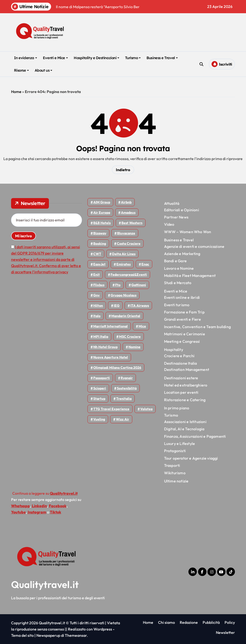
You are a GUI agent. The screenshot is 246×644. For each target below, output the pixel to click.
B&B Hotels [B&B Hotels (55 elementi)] (102, 223)
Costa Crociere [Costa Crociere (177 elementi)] (129, 244)
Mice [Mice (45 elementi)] (142, 326)
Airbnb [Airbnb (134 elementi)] (126, 202)
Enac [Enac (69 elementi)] (145, 264)
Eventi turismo (177, 305)
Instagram (37, 512)
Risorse (21, 70)
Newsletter (225, 632)
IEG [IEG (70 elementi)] (117, 306)
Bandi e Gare (175, 261)
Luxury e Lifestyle (180, 444)
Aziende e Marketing (182, 254)
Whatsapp (20, 506)
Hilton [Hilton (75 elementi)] (98, 306)
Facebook (58, 506)
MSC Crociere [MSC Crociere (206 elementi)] (130, 337)
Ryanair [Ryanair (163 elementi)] (127, 378)
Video (169, 224)
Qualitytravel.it (45, 584)
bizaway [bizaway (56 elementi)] (100, 233)
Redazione (189, 622)
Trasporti (172, 465)
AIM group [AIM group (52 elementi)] (102, 202)
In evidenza (26, 58)
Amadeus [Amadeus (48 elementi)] (128, 213)
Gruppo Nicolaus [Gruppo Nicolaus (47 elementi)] (123, 295)
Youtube (18, 512)
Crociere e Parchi (179, 356)
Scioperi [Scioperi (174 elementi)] (100, 388)
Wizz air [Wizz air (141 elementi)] (123, 419)
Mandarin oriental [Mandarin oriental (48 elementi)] (126, 316)
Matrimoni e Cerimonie (185, 334)
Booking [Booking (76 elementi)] (100, 244)
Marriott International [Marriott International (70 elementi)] (110, 326)
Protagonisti (175, 451)
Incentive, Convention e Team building (197, 327)
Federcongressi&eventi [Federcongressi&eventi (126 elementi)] (129, 275)
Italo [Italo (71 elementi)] (97, 316)
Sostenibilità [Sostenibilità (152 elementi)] (127, 388)
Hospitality (174, 350)
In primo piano (177, 408)
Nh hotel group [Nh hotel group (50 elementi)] (105, 347)
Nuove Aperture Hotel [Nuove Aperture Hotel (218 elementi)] (111, 357)
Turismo (133, 58)
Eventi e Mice (55, 58)
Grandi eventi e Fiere (183, 319)
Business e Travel (162, 58)
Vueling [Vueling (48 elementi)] (99, 419)
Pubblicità (211, 622)
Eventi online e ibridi (182, 297)
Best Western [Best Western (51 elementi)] (132, 223)
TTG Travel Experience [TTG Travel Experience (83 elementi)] (111, 409)
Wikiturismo (175, 473)
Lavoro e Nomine (179, 268)
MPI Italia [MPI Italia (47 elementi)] (101, 337)
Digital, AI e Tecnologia (184, 429)
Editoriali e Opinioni (182, 210)
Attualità (172, 203)
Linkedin (39, 506)
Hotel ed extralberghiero (186, 385)
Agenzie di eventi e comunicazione (194, 246)
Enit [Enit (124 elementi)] (96, 275)
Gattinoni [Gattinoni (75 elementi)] (139, 285)
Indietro (123, 170)
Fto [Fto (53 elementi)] (118, 285)
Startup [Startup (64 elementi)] (99, 399)
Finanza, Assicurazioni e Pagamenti (195, 436)
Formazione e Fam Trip (184, 312)
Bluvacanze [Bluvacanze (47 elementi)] (126, 233)
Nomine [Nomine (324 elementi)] (134, 347)
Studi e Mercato (178, 283)
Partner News (176, 217)
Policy (230, 622)
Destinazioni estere (181, 378)
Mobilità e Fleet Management (190, 275)
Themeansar (76, 635)
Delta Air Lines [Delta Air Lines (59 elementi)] (124, 254)
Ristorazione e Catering (185, 400)
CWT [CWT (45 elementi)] (97, 254)
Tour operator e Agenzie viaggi (191, 458)
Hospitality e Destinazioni (96, 58)
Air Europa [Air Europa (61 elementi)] (102, 213)
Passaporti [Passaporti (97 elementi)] (102, 378)
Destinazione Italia (181, 363)
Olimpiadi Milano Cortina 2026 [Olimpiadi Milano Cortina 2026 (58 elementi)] (117, 368)
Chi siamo (166, 622)
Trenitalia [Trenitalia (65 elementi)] (124, 399)
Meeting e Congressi (182, 341)
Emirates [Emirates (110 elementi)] (123, 264)
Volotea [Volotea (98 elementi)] (146, 409)
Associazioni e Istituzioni (185, 422)
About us (43, 70)
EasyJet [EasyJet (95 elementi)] (99, 264)
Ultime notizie (176, 481)
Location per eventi (181, 392)
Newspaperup (48, 635)
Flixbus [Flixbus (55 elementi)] (99, 285)
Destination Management (187, 369)
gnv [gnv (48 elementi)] (96, 295)
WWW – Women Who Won (188, 232)
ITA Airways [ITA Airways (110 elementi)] (140, 306)
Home (16, 92)
